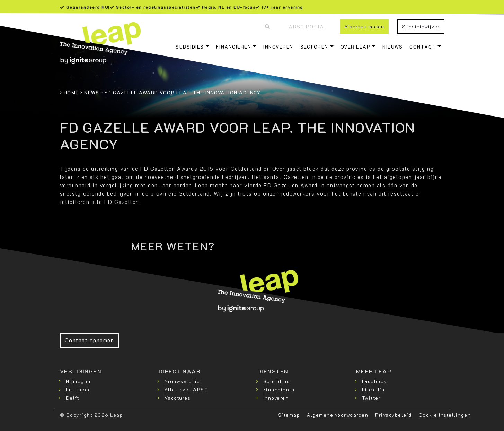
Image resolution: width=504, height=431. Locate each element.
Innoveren (278, 47)
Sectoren (314, 47)
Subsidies (190, 47)
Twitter (372, 398)
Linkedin (373, 390)
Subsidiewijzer (421, 27)
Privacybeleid (394, 415)
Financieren (234, 47)
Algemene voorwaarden (338, 415)
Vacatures (178, 398)
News (92, 92)
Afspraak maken (364, 27)
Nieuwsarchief (184, 381)
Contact (423, 47)
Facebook (374, 381)
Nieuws (392, 47)
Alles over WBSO (187, 390)
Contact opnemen (90, 340)
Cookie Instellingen (445, 415)
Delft (73, 398)
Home (71, 92)
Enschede (79, 390)
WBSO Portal (307, 27)
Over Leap (356, 47)
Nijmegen (78, 381)
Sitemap (289, 415)
